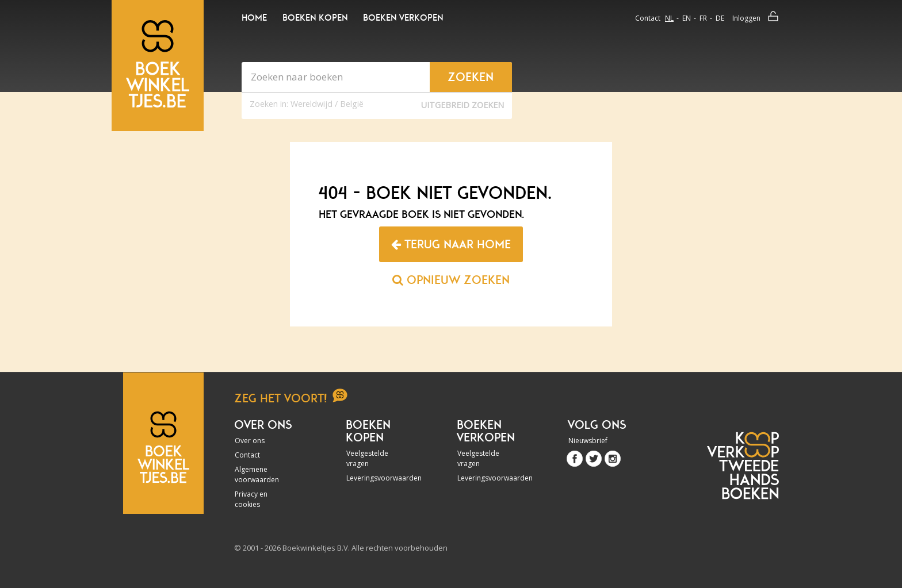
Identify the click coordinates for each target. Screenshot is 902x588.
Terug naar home (451, 244)
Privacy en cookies (251, 499)
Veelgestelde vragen (367, 458)
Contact (648, 18)
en (687, 18)
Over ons (250, 441)
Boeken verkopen (403, 18)
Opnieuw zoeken (451, 280)
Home (254, 18)
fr (703, 18)
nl (669, 18)
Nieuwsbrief (588, 441)
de (720, 18)
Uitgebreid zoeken (463, 105)
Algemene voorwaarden (257, 474)
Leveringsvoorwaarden (377, 478)
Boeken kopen (315, 18)
